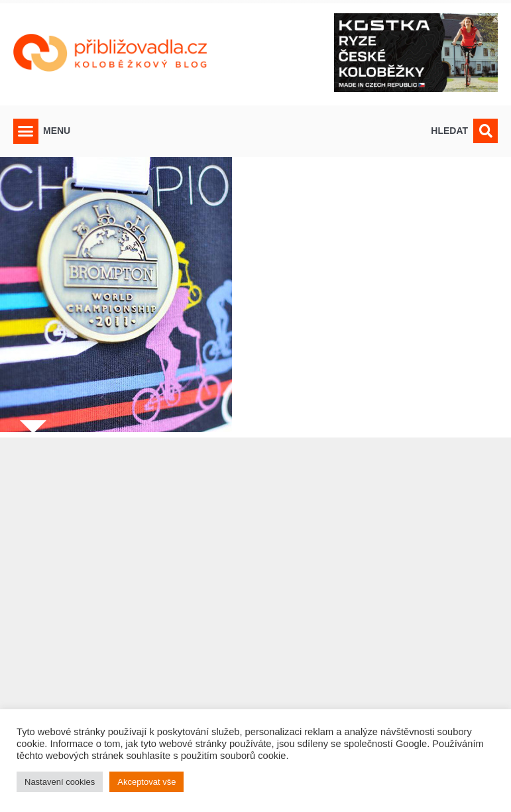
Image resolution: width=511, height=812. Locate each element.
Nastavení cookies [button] (60, 782)
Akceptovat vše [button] (146, 782)
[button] (26, 131)
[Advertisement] (255, 616)
